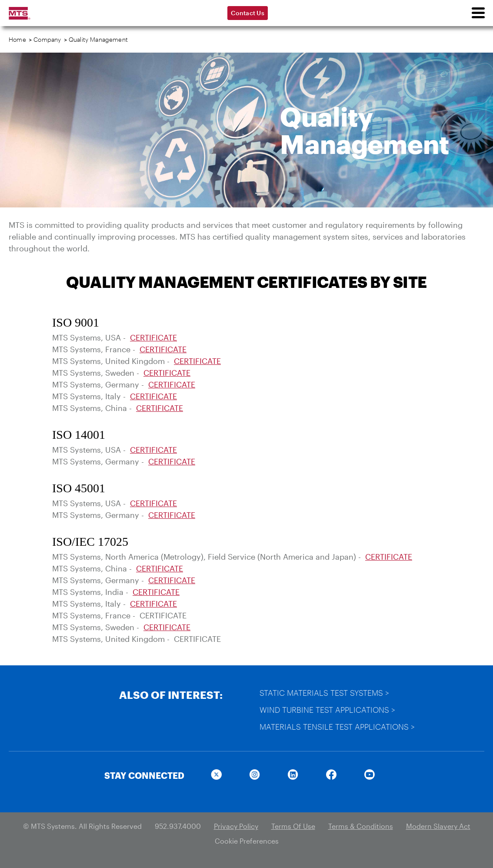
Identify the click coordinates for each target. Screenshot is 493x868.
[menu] (478, 13)
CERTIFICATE (153, 337)
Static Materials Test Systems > (324, 693)
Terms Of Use (293, 826)
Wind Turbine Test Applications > (327, 710)
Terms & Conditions (361, 826)
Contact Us (248, 13)
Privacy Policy (236, 826)
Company (47, 39)
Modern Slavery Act (438, 826)
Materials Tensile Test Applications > (337, 727)
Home (17, 39)
